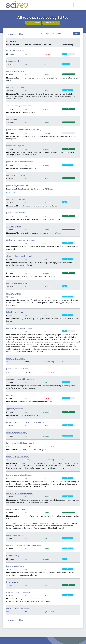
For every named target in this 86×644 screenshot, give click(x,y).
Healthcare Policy (13, 556)
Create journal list (51, 23)
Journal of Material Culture (16, 566)
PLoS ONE (10, 395)
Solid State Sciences (14, 226)
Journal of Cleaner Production (17, 87)
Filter (77, 34)
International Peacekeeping (16, 359)
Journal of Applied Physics (16, 71)
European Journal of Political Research (20, 443)
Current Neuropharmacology (17, 433)
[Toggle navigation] (77, 5)
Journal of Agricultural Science (17, 283)
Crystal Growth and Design (16, 509)
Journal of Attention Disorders (17, 175)
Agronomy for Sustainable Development (21, 379)
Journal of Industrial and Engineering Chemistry (24, 545)
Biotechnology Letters (15, 535)
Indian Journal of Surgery (15, 312)
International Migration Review (18, 457)
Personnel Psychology (14, 294)
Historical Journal (12, 61)
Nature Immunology (14, 582)
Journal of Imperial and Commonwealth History (24, 130)
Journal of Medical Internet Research (20, 162)
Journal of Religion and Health (17, 186)
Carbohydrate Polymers (15, 146)
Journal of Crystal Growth (16, 199)
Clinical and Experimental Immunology (20, 256)
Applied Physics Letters (15, 409)
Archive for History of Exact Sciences (20, 106)
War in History (11, 119)
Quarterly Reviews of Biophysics (18, 592)
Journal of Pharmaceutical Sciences (19, 328)
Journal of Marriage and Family (18, 369)
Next (22, 34)
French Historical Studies (15, 51)
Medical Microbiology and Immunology (21, 240)
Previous (12, 34)
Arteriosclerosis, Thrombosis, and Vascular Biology (25, 422)
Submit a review (33, 23)
